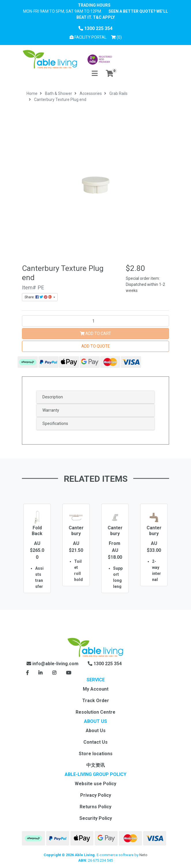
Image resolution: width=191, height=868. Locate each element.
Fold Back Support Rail (37, 536)
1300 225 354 (95, 28)
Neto (143, 855)
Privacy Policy (96, 795)
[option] (37, 557)
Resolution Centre (95, 712)
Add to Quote (96, 346)
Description (53, 397)
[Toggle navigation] (95, 74)
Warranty (51, 410)
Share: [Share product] (39, 297)
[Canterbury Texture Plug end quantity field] (95, 321)
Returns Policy (95, 807)
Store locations (96, 754)
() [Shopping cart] (117, 37)
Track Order (96, 701)
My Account (96, 689)
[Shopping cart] (110, 74)
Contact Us (95, 742)
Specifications (55, 423)
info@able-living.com (53, 664)
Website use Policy (95, 784)
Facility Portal (88, 37)
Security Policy (96, 818)
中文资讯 (95, 765)
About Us (96, 731)
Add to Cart (95, 333)
